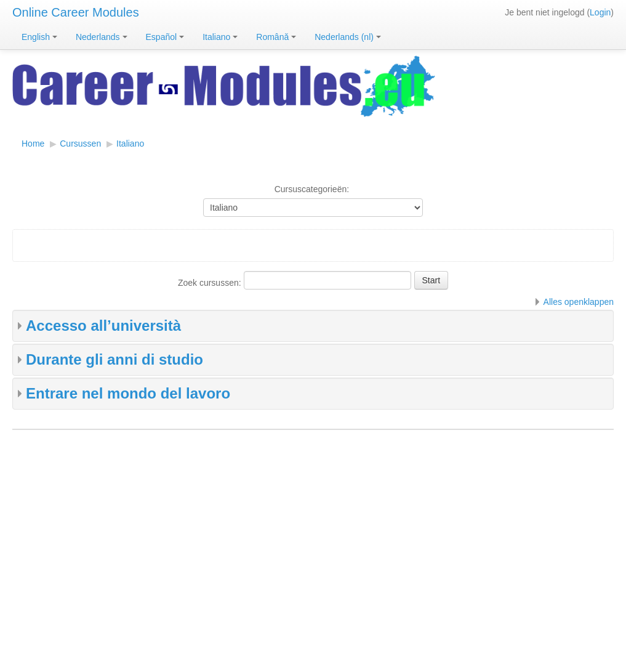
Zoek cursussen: (211, 283)
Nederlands (102, 37)
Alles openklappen (579, 302)
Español (165, 37)
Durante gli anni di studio (114, 359)
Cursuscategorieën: (312, 189)
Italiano (220, 37)
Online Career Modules (76, 12)
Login (600, 12)
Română (276, 37)
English (39, 37)
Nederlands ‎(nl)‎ (348, 37)
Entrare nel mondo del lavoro (128, 393)
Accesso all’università (103, 326)
